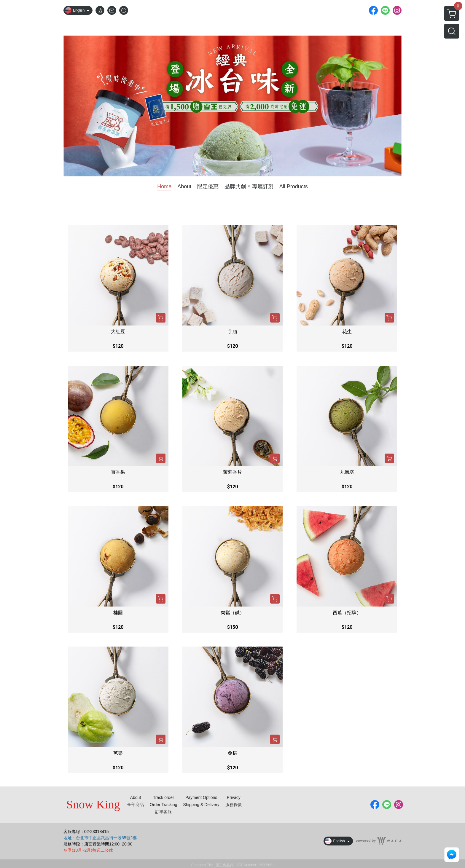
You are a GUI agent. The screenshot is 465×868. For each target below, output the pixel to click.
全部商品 (136, 805)
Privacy (234, 797)
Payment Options (201, 797)
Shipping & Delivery (201, 805)
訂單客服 (163, 812)
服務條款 (234, 805)
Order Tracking (164, 805)
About (136, 797)
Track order (164, 797)
